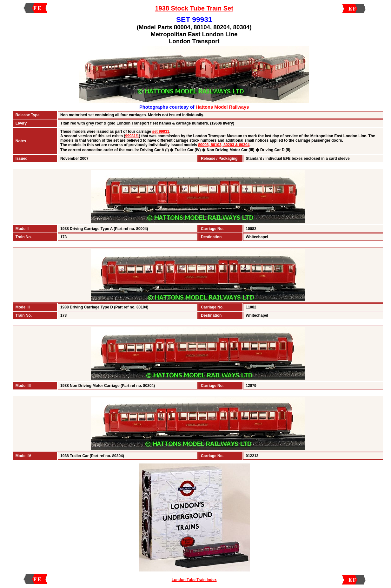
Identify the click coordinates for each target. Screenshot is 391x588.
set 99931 (161, 132)
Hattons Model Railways (222, 107)
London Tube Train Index (194, 580)
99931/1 (132, 136)
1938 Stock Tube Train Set (194, 8)
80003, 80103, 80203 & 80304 (224, 145)
